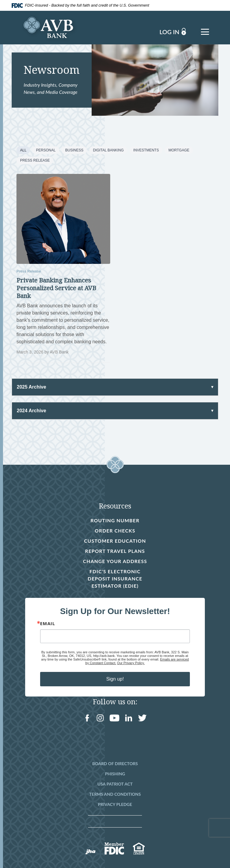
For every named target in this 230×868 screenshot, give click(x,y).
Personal (46, 150)
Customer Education (115, 541)
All (23, 150)
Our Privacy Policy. (131, 663)
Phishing (115, 774)
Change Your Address (115, 561)
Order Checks (115, 531)
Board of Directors (115, 764)
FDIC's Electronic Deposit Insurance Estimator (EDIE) (114, 579)
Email (48, 623)
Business (74, 150)
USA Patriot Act (115, 784)
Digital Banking (108, 150)
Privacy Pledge (115, 804)
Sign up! (115, 679)
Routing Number (115, 520)
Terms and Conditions (115, 794)
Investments (146, 150)
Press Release (35, 160)
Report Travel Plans (115, 551)
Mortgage (179, 150)
